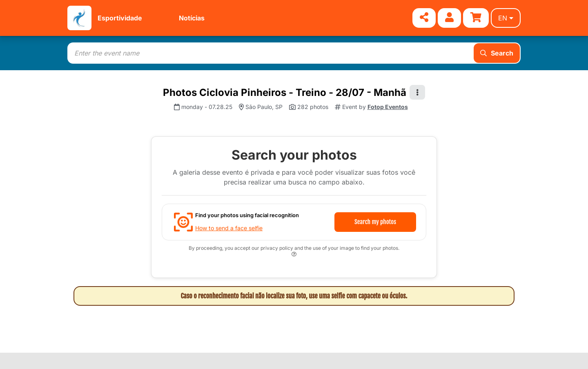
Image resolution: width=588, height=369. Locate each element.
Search (497, 53)
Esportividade (120, 18)
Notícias (192, 18)
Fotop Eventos (388, 107)
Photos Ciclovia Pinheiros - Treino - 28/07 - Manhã (285, 92)
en (506, 18)
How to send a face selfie (229, 228)
